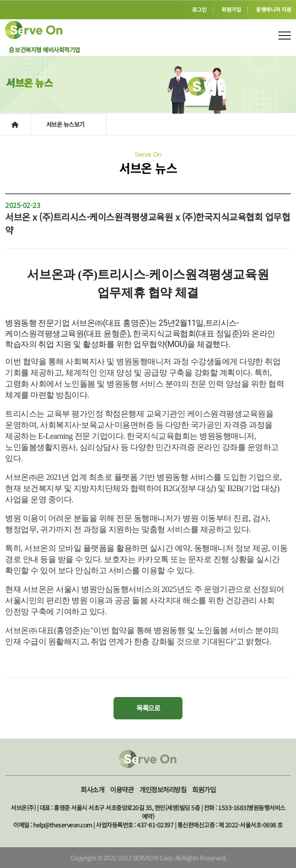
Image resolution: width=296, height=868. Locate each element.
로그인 (199, 9)
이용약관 (122, 789)
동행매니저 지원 (273, 9)
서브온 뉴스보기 (66, 124)
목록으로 (148, 708)
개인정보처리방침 (163, 789)
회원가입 (231, 9)
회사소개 (92, 789)
